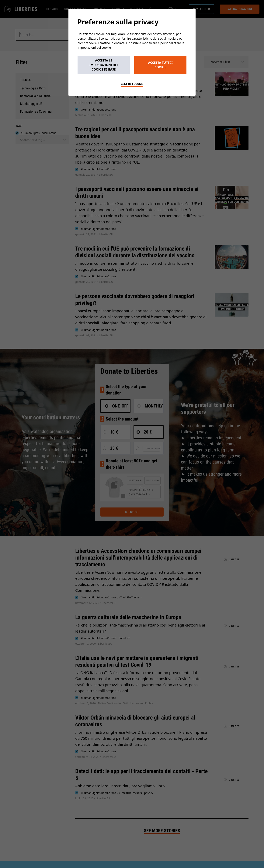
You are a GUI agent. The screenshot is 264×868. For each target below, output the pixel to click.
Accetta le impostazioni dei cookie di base (104, 65)
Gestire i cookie (132, 84)
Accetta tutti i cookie (160, 65)
